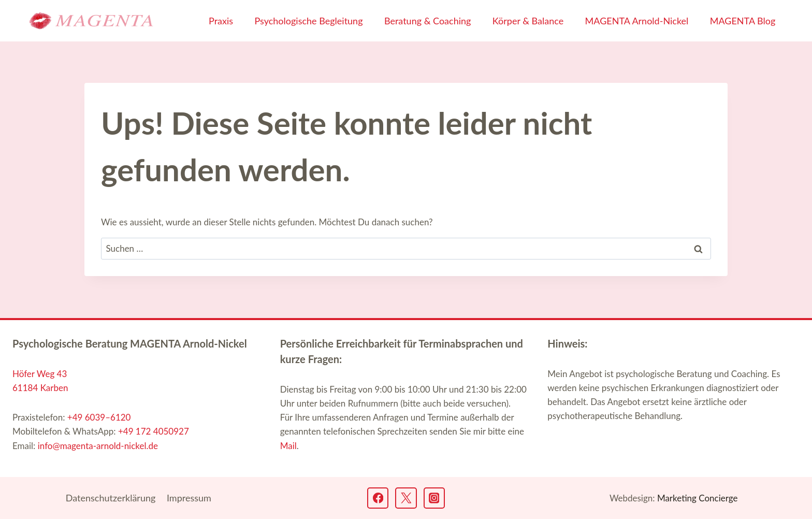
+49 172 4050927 (154, 431)
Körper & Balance (528, 21)
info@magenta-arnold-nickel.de (98, 446)
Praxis (221, 21)
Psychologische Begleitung (308, 21)
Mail (288, 446)
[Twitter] (406, 498)
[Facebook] (378, 498)
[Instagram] (434, 498)
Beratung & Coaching (428, 21)
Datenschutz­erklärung (111, 498)
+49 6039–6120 (99, 417)
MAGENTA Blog (743, 21)
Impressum (189, 498)
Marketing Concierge (698, 498)
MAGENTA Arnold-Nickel (637, 21)
